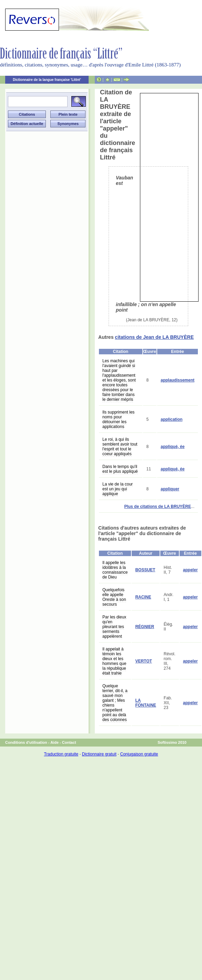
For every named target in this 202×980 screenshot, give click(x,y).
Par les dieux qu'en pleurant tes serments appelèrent (114, 627)
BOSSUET (145, 570)
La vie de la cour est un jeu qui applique (118, 489)
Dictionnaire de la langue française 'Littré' (47, 80)
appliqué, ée (173, 447)
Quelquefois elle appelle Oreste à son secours (114, 597)
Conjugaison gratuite (139, 754)
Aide (54, 742)
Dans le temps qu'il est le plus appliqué (120, 469)
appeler (190, 570)
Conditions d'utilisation (26, 742)
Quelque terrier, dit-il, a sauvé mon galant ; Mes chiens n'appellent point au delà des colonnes (115, 703)
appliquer (170, 489)
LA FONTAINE (145, 703)
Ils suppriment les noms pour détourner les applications (118, 419)
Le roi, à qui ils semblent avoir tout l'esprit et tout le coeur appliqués (120, 447)
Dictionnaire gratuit (99, 754)
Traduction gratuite (61, 754)
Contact (69, 742)
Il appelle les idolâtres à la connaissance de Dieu (115, 570)
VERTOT (143, 661)
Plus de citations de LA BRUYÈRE (158, 507)
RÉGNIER (145, 627)
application (171, 419)
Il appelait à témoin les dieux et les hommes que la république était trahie (114, 661)
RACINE (143, 597)
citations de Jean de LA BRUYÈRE (154, 337)
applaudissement (178, 380)
